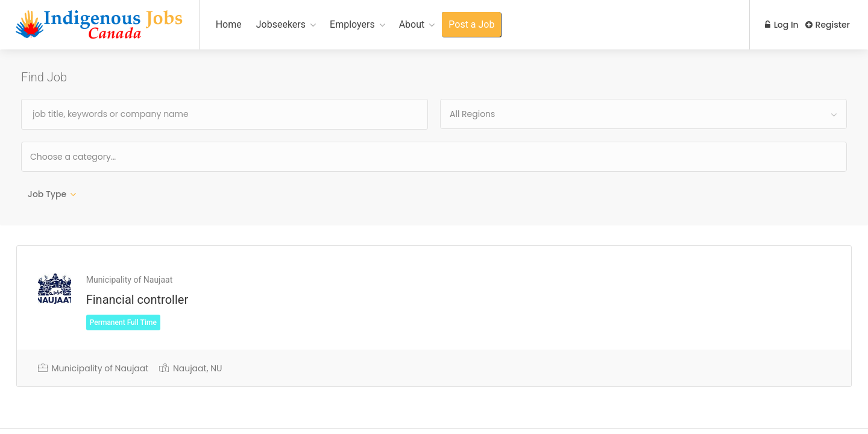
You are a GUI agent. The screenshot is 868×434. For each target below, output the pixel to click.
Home (229, 24)
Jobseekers (281, 24)
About (412, 24)
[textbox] (112, 156)
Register (828, 25)
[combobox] (643, 114)
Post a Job (471, 24)
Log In (779, 25)
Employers (352, 24)
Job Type (47, 194)
